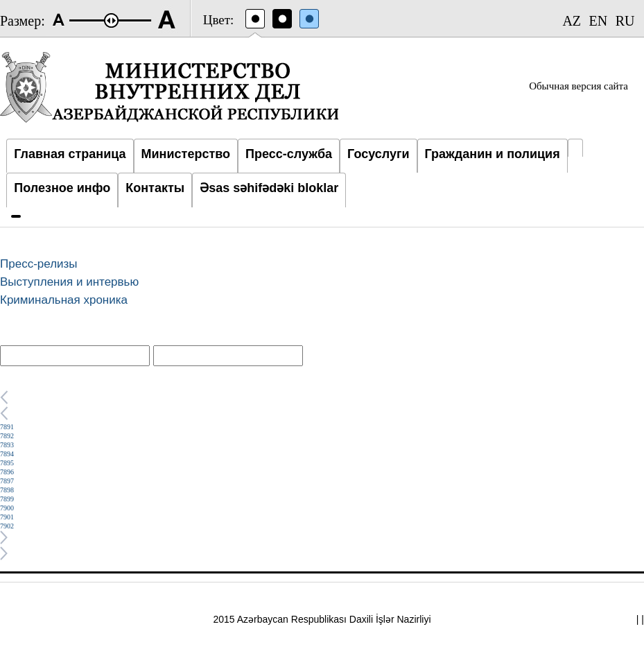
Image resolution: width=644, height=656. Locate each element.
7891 (7, 427)
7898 (7, 490)
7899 (7, 499)
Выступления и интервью (69, 282)
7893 (7, 445)
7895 (7, 463)
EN (599, 21)
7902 (7, 526)
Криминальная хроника (64, 300)
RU (625, 21)
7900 (7, 508)
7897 (7, 481)
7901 (7, 517)
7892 (7, 436)
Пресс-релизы (39, 264)
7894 (7, 454)
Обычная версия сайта (578, 86)
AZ (572, 21)
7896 (7, 472)
